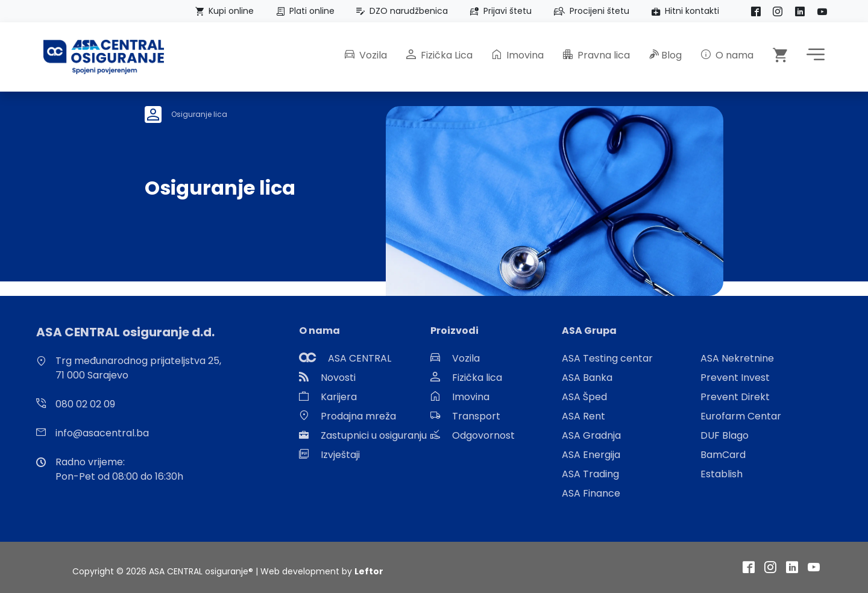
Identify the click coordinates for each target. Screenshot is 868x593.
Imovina (518, 55)
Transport (476, 416)
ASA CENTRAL (360, 358)
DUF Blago (725, 435)
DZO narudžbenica (400, 11)
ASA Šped (584, 397)
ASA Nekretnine (737, 358)
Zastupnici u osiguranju (374, 435)
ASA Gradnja (591, 435)
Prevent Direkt (735, 397)
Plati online (303, 11)
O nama (727, 55)
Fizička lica (477, 378)
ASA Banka (587, 378)
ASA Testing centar (607, 358)
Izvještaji (340, 455)
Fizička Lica (439, 55)
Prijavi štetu (498, 11)
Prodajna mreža (358, 416)
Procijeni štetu (589, 11)
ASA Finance (591, 493)
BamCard (723, 455)
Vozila (366, 55)
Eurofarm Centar (741, 416)
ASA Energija (591, 455)
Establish (722, 474)
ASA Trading (590, 474)
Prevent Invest (735, 378)
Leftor (369, 571)
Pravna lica (596, 55)
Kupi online (222, 11)
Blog (665, 55)
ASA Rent (583, 416)
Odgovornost (483, 435)
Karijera (339, 397)
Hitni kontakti (683, 11)
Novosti (338, 378)
